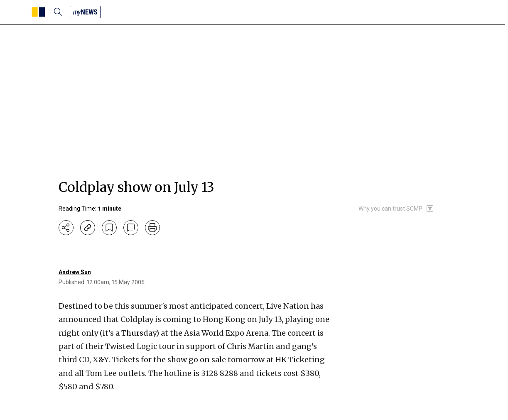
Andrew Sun (75, 272)
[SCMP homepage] (38, 12)
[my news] (85, 12)
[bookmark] (109, 228)
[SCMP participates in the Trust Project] (396, 209)
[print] (152, 228)
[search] (58, 12)
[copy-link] (88, 228)
